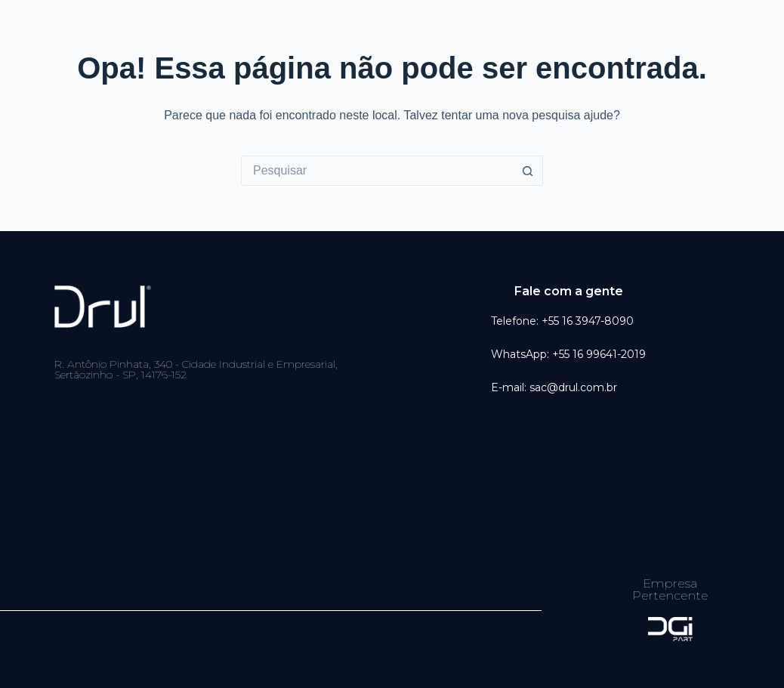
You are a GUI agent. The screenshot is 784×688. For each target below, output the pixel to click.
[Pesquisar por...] (377, 171)
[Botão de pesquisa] (528, 171)
